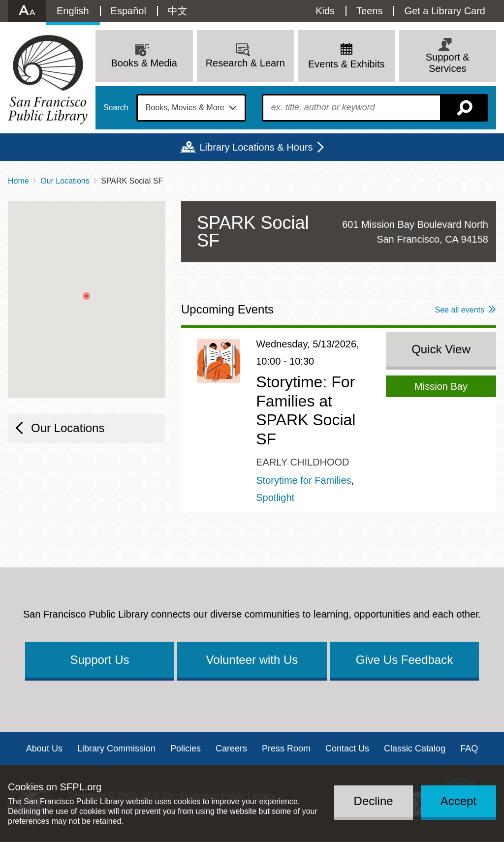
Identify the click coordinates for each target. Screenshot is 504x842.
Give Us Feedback (404, 660)
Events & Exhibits (346, 64)
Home (18, 181)
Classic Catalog (415, 748)
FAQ (469, 748)
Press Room (286, 748)
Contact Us (347, 748)
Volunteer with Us (252, 660)
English (73, 11)
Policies (186, 748)
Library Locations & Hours (256, 147)
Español (128, 11)
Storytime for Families (303, 480)
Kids (325, 11)
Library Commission (116, 748)
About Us (44, 748)
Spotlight (275, 498)
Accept (458, 801)
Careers (231, 748)
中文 (178, 11)
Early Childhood (302, 462)
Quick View (441, 349)
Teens (369, 11)
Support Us (99, 660)
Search (116, 108)
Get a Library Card (445, 11)
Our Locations (65, 181)
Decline (374, 801)
